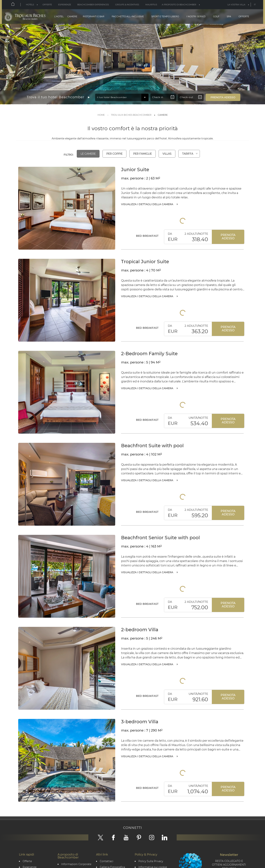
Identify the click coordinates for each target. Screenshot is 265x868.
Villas (167, 154)
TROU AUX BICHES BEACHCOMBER (131, 115)
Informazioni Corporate (76, 864)
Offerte (47, 5)
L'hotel (59, 17)
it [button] (255, 5)
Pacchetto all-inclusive (128, 17)
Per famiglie (143, 154)
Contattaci (107, 861)
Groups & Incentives (127, 5)
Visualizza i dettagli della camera (147, 204)
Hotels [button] (30, 5)
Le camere (88, 154)
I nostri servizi (196, 17)
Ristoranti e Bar (94, 17)
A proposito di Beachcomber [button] (179, 5)
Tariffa (188, 154)
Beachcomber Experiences (93, 5)
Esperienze (65, 5)
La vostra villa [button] (236, 5)
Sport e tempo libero (165, 17)
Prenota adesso (228, 237)
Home (101, 115)
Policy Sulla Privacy (151, 861)
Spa (229, 17)
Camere (72, 17)
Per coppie (114, 154)
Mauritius (151, 5)
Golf (216, 17)
